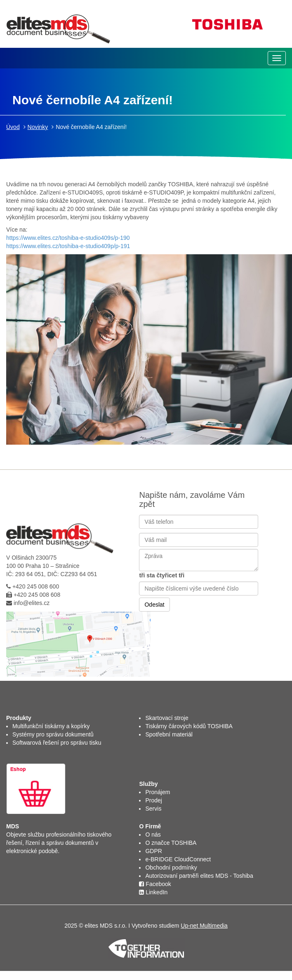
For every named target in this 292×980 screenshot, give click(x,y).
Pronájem (158, 792)
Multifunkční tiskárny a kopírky (51, 726)
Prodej (153, 800)
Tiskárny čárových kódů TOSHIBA (189, 726)
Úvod (13, 127)
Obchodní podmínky (171, 867)
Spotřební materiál (169, 734)
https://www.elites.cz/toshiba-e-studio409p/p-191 (68, 246)
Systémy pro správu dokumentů (53, 734)
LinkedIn (153, 892)
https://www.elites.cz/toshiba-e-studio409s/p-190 (68, 238)
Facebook (155, 884)
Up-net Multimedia (204, 926)
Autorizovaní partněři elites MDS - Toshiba (199, 876)
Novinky (38, 127)
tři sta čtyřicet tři (162, 575)
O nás (153, 835)
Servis (153, 809)
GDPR (153, 851)
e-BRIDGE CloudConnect (178, 859)
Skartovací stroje (167, 718)
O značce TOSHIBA (171, 843)
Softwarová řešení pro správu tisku (57, 743)
